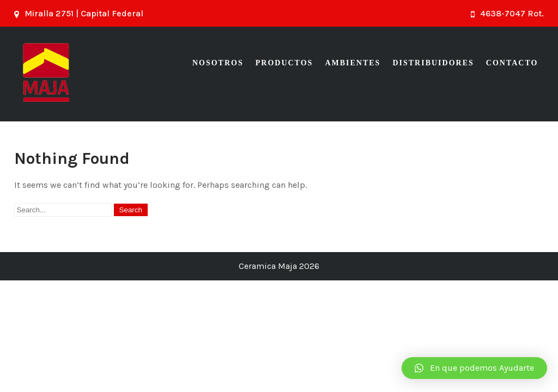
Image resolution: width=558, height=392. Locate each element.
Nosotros (218, 63)
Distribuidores (433, 63)
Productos (284, 63)
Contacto (512, 63)
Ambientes (353, 63)
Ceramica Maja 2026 (279, 266)
